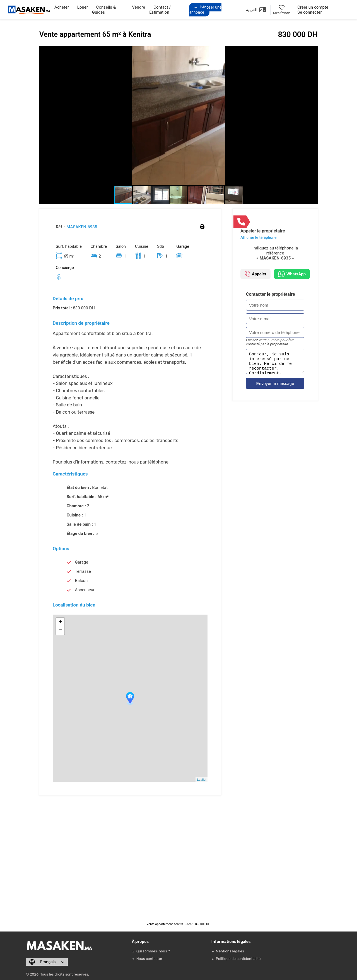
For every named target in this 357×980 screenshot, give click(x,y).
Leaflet (202, 780)
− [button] (60, 630)
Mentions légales (230, 951)
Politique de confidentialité (238, 959)
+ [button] (60, 622)
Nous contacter (149, 959)
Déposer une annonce (205, 10)
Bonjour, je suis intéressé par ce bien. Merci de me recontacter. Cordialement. (275, 363)
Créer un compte (313, 7)
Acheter (62, 7)
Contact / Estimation (160, 10)
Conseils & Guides (104, 10)
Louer (83, 7)
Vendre (138, 7)
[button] (313, 51)
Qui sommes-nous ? (153, 951)
